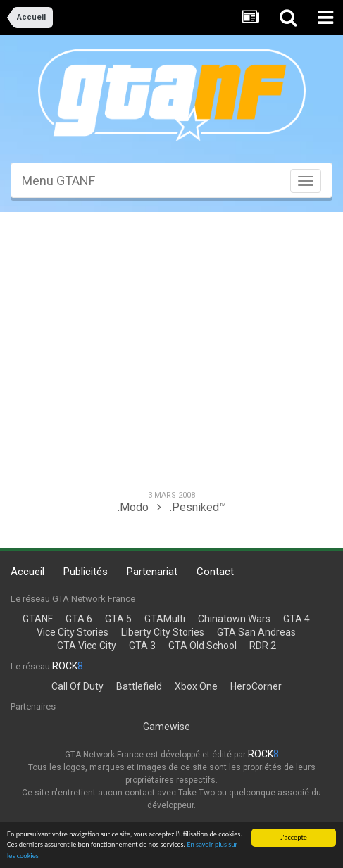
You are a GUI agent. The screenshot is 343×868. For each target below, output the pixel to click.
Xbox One (196, 686)
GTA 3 (142, 646)
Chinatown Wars (234, 619)
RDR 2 (263, 646)
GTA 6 (79, 619)
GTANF (38, 619)
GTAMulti (165, 619)
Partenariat (152, 572)
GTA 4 (297, 619)
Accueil (27, 572)
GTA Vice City (87, 646)
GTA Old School (202, 646)
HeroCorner (256, 686)
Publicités (86, 572)
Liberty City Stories (163, 632)
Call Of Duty (77, 686)
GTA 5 (118, 619)
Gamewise (167, 727)
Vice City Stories (73, 632)
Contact (215, 572)
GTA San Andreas (256, 632)
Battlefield (139, 686)
